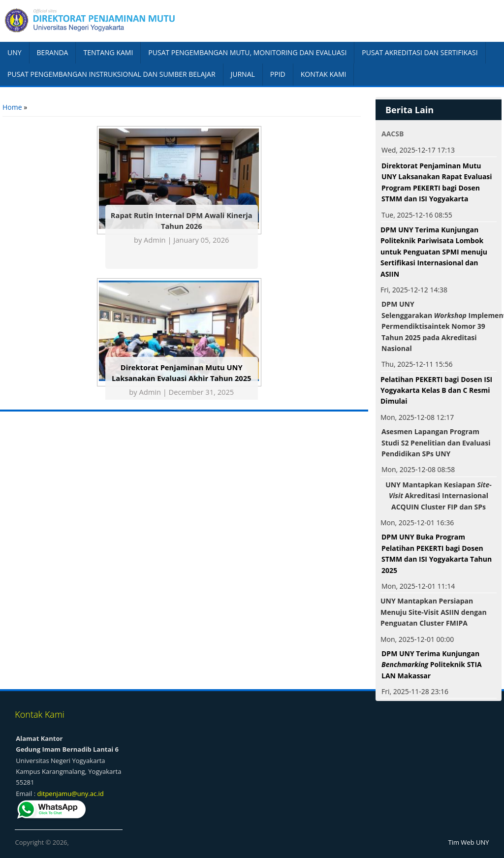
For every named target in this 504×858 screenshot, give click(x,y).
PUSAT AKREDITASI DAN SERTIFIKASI (420, 52)
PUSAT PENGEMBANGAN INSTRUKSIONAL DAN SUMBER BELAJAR (111, 74)
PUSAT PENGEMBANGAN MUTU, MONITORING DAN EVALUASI (247, 52)
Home (12, 107)
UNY (15, 52)
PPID (278, 74)
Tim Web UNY (469, 842)
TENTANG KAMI (108, 52)
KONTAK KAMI (324, 74)
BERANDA (53, 52)
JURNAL (243, 74)
